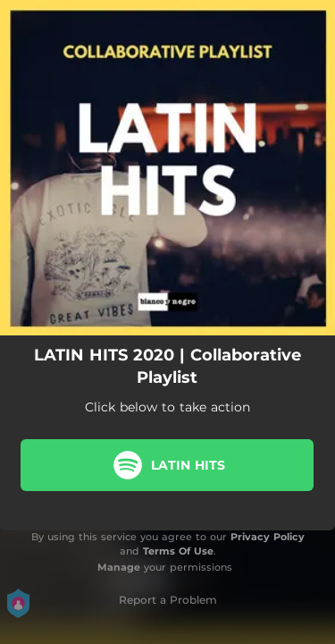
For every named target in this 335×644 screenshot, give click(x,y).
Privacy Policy (268, 537)
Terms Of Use (178, 551)
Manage (119, 567)
